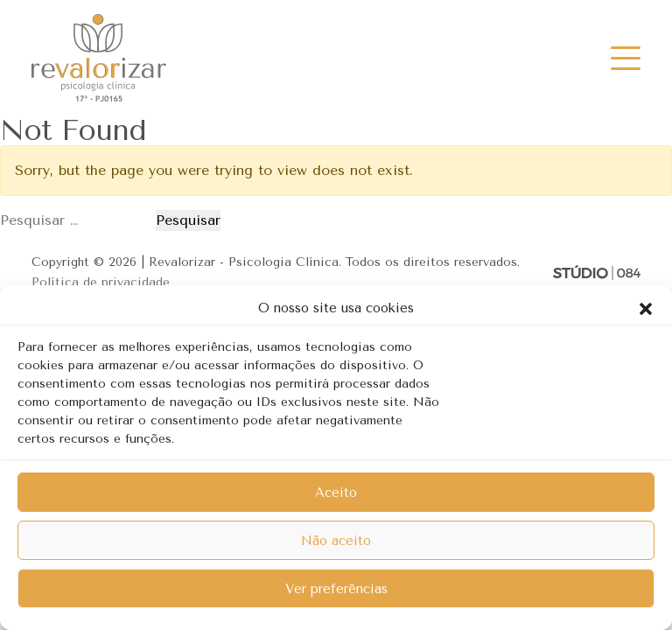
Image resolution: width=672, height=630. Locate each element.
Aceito (336, 493)
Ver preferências (336, 589)
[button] (646, 308)
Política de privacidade (101, 282)
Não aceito (336, 541)
